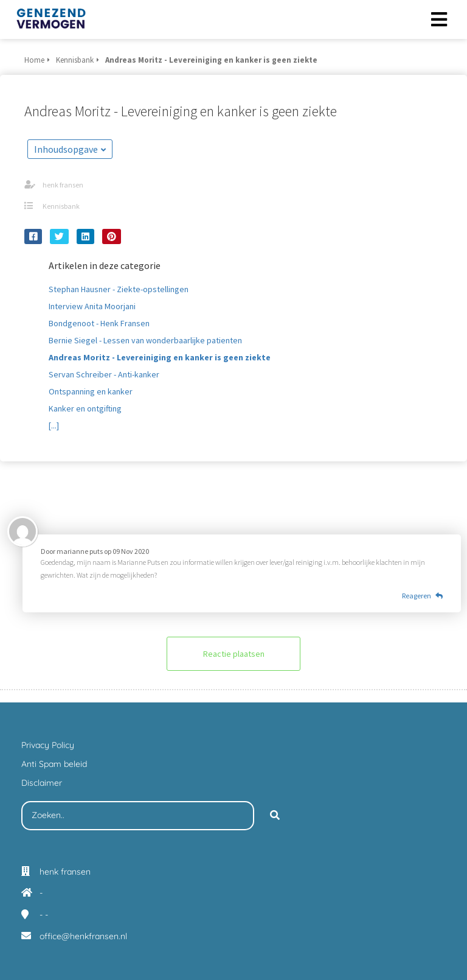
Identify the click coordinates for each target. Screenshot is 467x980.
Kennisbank (61, 206)
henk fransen (63, 185)
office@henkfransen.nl (83, 936)
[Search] (275, 816)
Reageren (422, 596)
